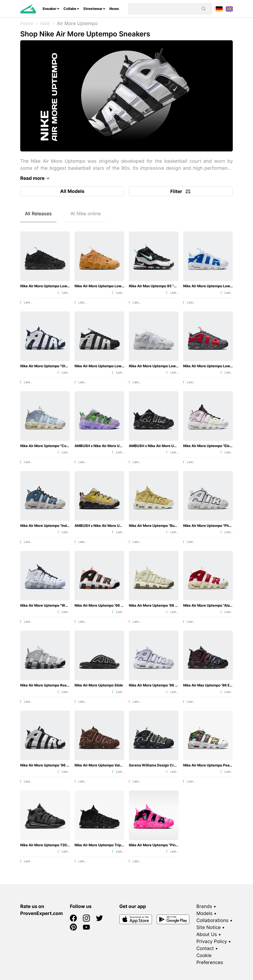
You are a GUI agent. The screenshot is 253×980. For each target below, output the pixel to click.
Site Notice (209, 927)
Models (204, 913)
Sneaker (49, 9)
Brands (204, 906)
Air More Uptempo (77, 23)
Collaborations (212, 920)
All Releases (38, 214)
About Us (207, 934)
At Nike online (86, 214)
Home (27, 23)
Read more (36, 178)
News (114, 9)
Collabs (70, 9)
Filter (181, 191)
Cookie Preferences (210, 959)
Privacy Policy (212, 941)
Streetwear (93, 9)
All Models (72, 191)
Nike (45, 23)
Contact (205, 948)
